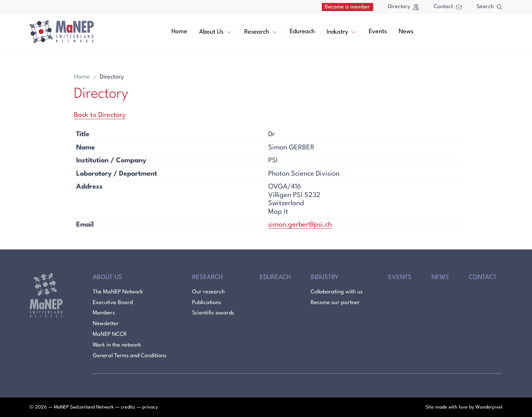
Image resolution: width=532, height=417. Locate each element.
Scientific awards (213, 313)
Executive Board (113, 303)
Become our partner (335, 303)
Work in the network (117, 345)
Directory (403, 7)
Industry (342, 31)
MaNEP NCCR (110, 335)
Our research (208, 292)
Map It (278, 212)
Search (490, 7)
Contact (448, 7)
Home (179, 32)
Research (261, 31)
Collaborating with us (337, 292)
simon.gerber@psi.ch (300, 225)
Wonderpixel (489, 407)
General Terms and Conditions (129, 356)
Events (378, 32)
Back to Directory (100, 115)
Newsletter (106, 324)
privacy (150, 407)
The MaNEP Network (118, 292)
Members (104, 313)
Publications (207, 303)
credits (128, 407)
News (406, 32)
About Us (216, 31)
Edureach (302, 32)
